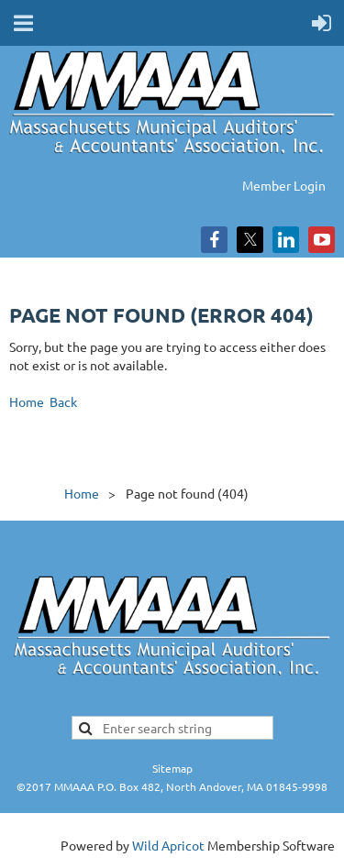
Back (63, 401)
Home (27, 401)
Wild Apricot (168, 845)
